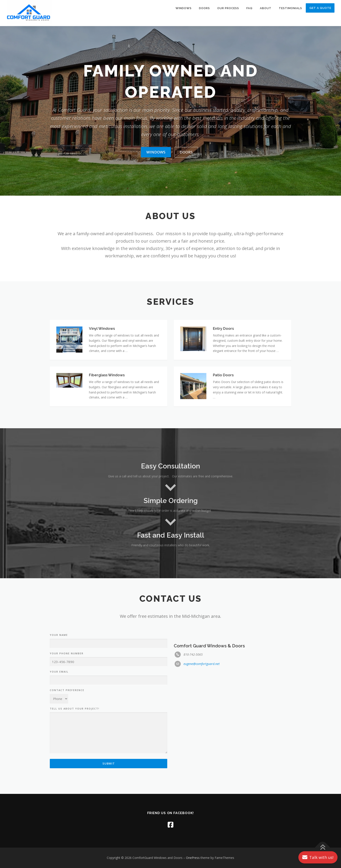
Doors (204, 8)
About (266, 8)
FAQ (249, 8)
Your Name (59, 781)
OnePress (193, 858)
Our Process (228, 8)
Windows (184, 8)
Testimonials (290, 8)
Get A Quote (320, 8)
